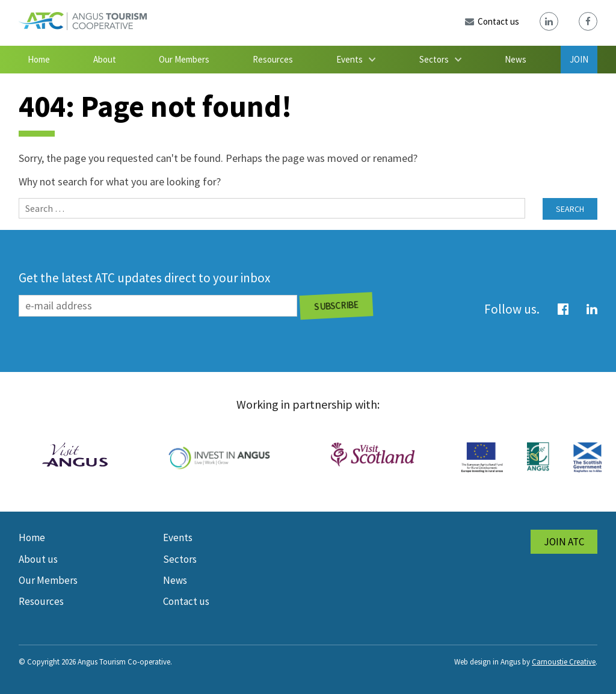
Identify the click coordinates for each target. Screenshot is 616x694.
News (516, 59)
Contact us (186, 601)
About (105, 59)
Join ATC (564, 542)
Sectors (434, 59)
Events (350, 59)
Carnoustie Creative (564, 662)
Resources (273, 59)
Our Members (184, 59)
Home (39, 59)
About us (38, 559)
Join (579, 59)
